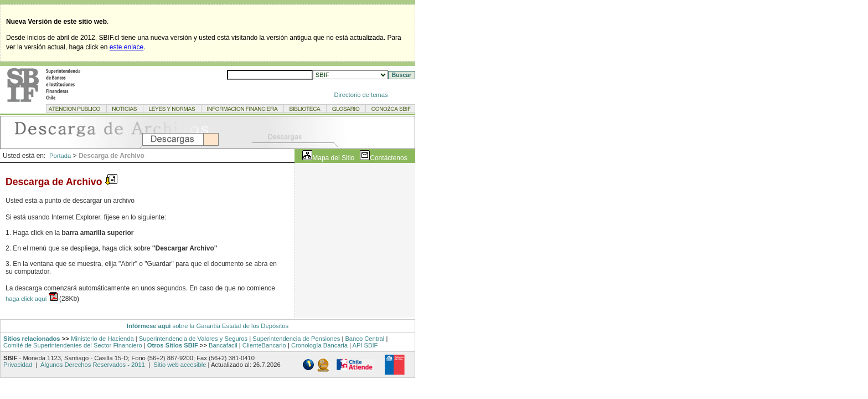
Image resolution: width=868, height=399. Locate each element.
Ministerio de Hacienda (102, 339)
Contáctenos (388, 158)
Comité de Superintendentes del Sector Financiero (73, 345)
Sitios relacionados (32, 339)
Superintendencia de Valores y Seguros (193, 339)
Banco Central (365, 339)
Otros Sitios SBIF (173, 345)
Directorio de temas (361, 95)
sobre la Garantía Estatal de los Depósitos (229, 326)
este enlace (126, 47)
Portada (60, 156)
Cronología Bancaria (319, 345)
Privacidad (19, 365)
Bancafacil (223, 345)
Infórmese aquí (149, 326)
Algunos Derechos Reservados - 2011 (93, 365)
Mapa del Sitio (333, 158)
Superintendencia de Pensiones (296, 339)
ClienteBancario (264, 345)
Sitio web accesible (179, 365)
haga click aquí (27, 299)
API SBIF (365, 345)
